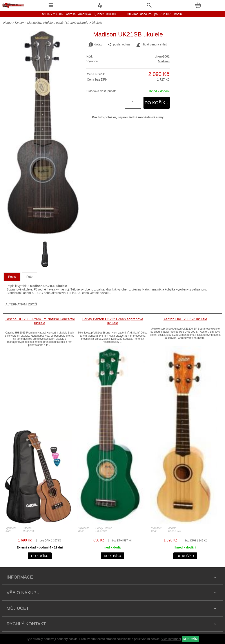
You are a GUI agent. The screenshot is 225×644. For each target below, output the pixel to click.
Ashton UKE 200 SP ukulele (185, 319)
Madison (164, 61)
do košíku (157, 103)
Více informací (171, 639)
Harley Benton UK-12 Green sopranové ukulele (112, 321)
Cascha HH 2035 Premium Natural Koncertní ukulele (40, 321)
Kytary (19, 23)
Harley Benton (104, 528)
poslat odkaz (119, 45)
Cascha (27, 528)
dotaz (95, 45)
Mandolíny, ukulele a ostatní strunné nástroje (58, 23)
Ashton (172, 528)
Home (7, 23)
